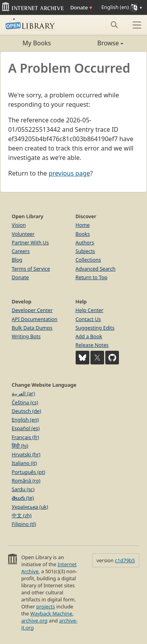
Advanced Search (96, 269)
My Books (37, 43)
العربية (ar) (23, 393)
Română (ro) (26, 481)
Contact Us (88, 319)
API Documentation (35, 319)
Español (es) (26, 428)
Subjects (85, 251)
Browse (98, 43)
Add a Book (89, 336)
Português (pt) (28, 472)
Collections (89, 260)
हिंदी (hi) (20, 446)
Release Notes (92, 345)
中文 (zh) (22, 515)
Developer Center (32, 310)
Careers (21, 251)
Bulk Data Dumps (32, 328)
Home (83, 225)
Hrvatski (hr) (26, 454)
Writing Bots (26, 336)
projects (46, 606)
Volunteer (23, 234)
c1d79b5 (125, 560)
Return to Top (92, 277)
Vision (19, 225)
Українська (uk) (30, 507)
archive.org (34, 621)
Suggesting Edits (95, 328)
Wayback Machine (51, 614)
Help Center (90, 310)
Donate (81, 7)
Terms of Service (31, 269)
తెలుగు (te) (23, 498)
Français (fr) (25, 437)
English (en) (25, 420)
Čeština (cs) (25, 402)
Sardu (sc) (23, 489)
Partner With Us (30, 242)
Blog (17, 260)
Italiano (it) (24, 463)
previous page (69, 173)
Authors (85, 242)
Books (83, 234)
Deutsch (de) (26, 411)
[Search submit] (114, 25)
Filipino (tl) (24, 524)
